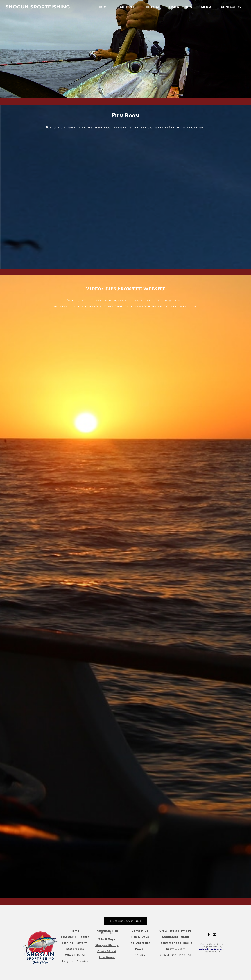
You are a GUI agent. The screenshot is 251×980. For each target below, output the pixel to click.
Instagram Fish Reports (107, 932)
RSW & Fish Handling (175, 955)
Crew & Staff (175, 949)
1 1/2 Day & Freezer (75, 937)
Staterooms (75, 949)
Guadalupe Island (176, 937)
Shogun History (107, 945)
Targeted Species (75, 961)
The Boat (150, 9)
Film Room (107, 957)
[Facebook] (209, 935)
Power (140, 949)
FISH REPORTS (179, 9)
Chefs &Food (107, 951)
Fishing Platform (75, 943)
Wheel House (75, 955)
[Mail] (214, 935)
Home (102, 9)
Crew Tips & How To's (175, 931)
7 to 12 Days (140, 937)
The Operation (140, 943)
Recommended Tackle (175, 943)
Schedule (124, 9)
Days (112, 939)
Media (205, 9)
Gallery (140, 955)
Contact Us (229, 9)
